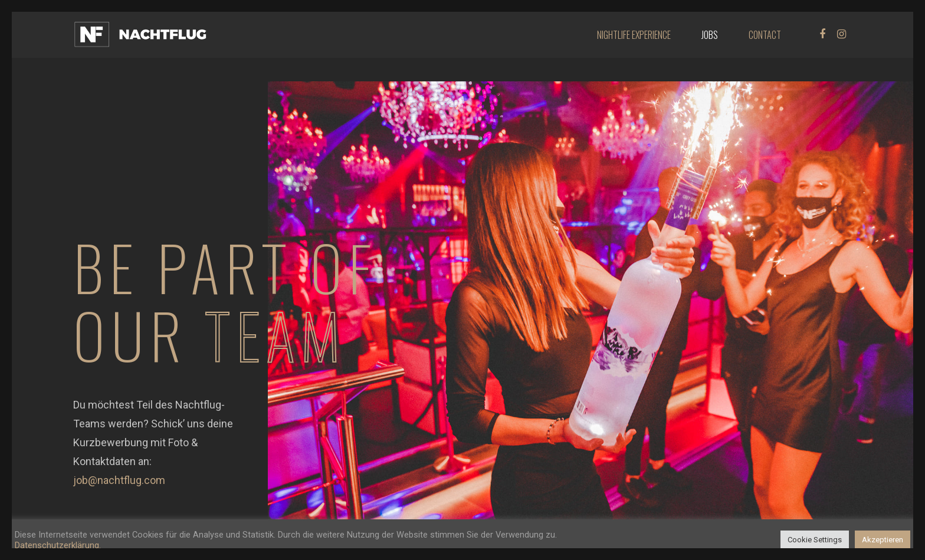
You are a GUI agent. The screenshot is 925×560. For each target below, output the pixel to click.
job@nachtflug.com (119, 480)
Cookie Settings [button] (815, 540)
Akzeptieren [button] (883, 540)
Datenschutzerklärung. (58, 545)
